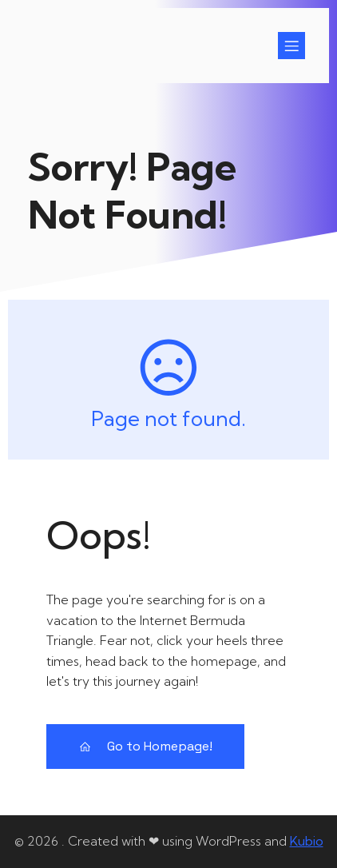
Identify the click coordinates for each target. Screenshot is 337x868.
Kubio (307, 841)
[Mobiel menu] (291, 46)
